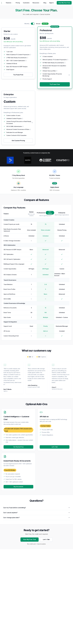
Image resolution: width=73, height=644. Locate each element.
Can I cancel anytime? (36, 514)
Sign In (51, 3)
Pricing (18, 3)
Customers (26, 3)
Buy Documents (18, 488)
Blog (45, 3)
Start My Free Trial (64, 3)
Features (9, 3)
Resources (36, 3)
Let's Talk (55, 448)
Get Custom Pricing (18, 141)
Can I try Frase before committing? (36, 509)
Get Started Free (18, 448)
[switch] (33, 24)
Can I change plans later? (36, 519)
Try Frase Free (18, 75)
